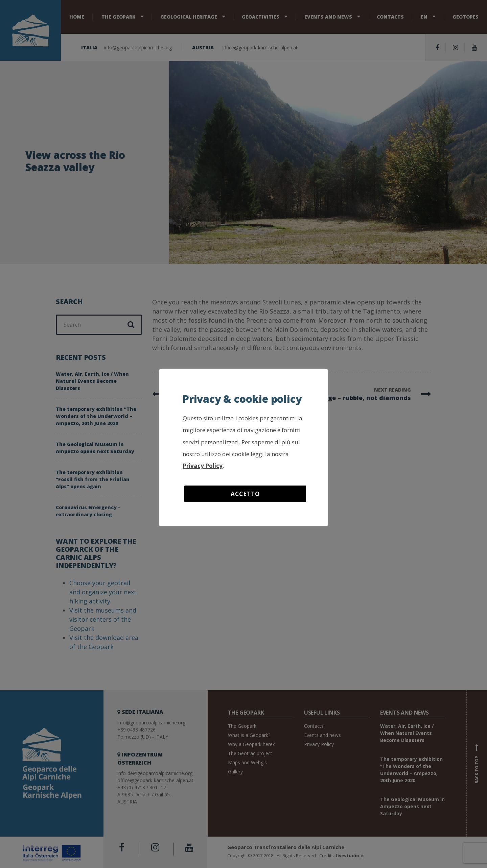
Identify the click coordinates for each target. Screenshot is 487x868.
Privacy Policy (203, 466)
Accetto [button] (245, 494)
